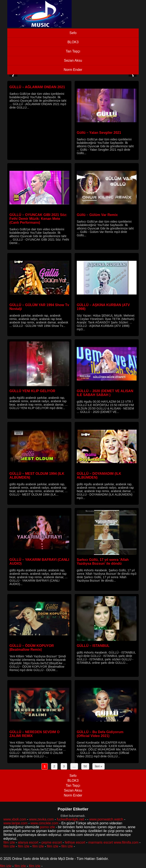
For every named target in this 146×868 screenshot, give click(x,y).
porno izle (47, 827)
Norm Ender (73, 70)
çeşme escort (52, 842)
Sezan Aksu (73, 60)
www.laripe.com (15, 823)
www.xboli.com (15, 819)
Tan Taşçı (73, 51)
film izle (9, 842)
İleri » (98, 766)
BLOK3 (73, 42)
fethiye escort (75, 842)
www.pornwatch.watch (106, 819)
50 (85, 766)
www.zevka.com (41, 819)
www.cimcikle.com (44, 823)
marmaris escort (101, 842)
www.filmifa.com (126, 842)
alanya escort (28, 842)
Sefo (73, 33)
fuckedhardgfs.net (70, 819)
